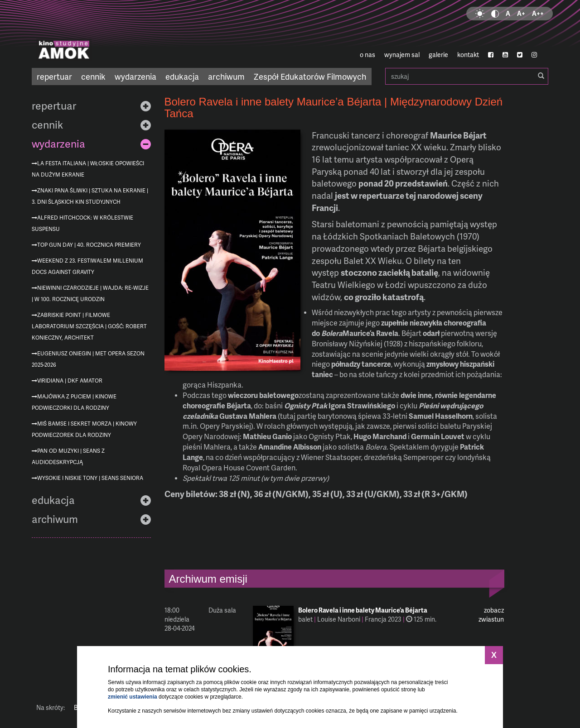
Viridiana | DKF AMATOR (70, 381)
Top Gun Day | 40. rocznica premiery (89, 245)
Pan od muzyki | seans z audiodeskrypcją (68, 456)
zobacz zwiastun (491, 615)
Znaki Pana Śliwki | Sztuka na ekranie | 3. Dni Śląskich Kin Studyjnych (90, 196)
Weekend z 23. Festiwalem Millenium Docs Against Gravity (87, 266)
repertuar (54, 76)
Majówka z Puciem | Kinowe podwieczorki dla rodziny (74, 402)
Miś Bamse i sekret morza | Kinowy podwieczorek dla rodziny (84, 429)
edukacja (182, 76)
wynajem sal (402, 55)
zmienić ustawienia (133, 697)
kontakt (468, 55)
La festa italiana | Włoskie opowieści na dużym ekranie (88, 169)
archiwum (226, 76)
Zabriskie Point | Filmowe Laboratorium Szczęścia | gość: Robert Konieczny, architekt (89, 326)
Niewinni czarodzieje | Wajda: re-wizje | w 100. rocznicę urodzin (90, 293)
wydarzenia (135, 76)
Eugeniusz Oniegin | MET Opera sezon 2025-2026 (88, 359)
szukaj (467, 76)
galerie (438, 55)
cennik (93, 76)
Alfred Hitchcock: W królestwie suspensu (82, 223)
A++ (538, 13)
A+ (521, 13)
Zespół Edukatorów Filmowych (310, 76)
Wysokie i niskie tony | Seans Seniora (90, 478)
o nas (367, 55)
